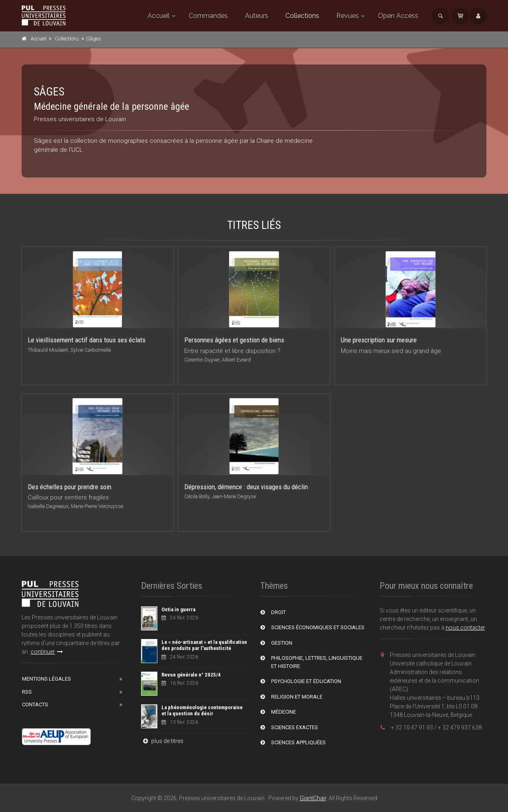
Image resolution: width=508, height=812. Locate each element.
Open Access (398, 16)
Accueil (159, 16)
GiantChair (313, 798)
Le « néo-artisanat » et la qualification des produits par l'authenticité (204, 645)
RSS (27, 692)
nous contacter (465, 628)
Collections (302, 16)
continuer (47, 652)
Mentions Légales (46, 679)
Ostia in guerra (178, 609)
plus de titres (162, 741)
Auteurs (257, 16)
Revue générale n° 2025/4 (191, 675)
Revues (348, 16)
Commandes (208, 16)
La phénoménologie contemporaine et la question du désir (202, 711)
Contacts (35, 704)
